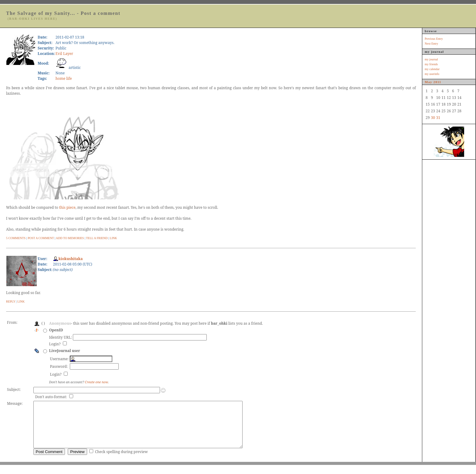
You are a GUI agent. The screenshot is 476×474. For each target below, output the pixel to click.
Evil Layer (64, 54)
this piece (67, 207)
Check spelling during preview (121, 461)
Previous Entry (434, 39)
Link (114, 238)
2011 (437, 82)
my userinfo (432, 74)
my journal (431, 59)
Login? (55, 344)
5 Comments (16, 238)
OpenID (56, 330)
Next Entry (431, 44)
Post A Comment (41, 238)
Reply (11, 301)
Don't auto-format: (52, 397)
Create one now (97, 382)
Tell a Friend (97, 238)
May (428, 82)
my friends (431, 64)
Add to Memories (70, 238)
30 (433, 118)
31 (438, 118)
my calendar (432, 69)
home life (64, 78)
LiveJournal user (65, 351)
